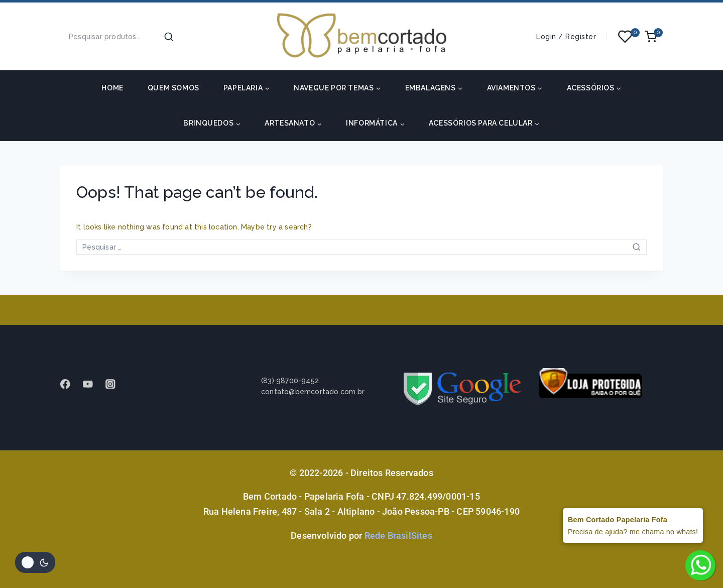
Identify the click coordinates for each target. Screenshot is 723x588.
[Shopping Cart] (654, 37)
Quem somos (173, 88)
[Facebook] (70, 384)
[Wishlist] (626, 37)
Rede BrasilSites (398, 536)
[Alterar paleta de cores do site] (35, 562)
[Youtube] (93, 384)
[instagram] (115, 384)
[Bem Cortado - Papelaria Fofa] (361, 36)
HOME (112, 88)
